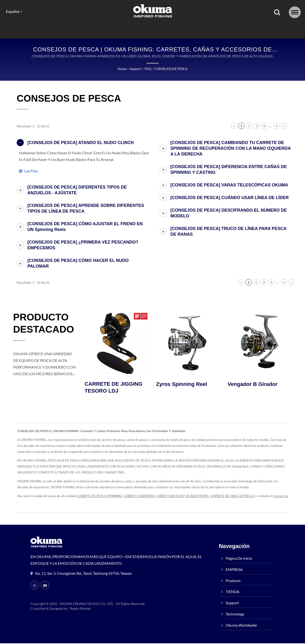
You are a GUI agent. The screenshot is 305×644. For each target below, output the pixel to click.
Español (15, 11)
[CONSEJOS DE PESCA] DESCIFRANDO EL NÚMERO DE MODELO (229, 213)
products (116, 28)
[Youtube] (45, 586)
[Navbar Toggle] (295, 12)
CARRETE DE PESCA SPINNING (102, 497)
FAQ (146, 69)
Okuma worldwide (261, 28)
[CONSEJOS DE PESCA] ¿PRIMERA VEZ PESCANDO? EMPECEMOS (83, 245)
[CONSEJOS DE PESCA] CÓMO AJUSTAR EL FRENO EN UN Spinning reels (85, 227)
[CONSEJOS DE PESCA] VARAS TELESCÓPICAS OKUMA (229, 185)
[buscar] (277, 13)
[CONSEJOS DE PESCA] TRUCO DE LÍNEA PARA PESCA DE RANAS (228, 232)
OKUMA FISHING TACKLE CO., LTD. (87, 604)
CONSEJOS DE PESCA (170, 69)
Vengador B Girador (253, 384)
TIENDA (149, 28)
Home (121, 69)
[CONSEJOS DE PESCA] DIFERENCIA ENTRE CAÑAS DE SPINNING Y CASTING (229, 170)
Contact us (25, 503)
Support (181, 28)
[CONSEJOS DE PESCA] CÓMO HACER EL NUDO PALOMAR (78, 264)
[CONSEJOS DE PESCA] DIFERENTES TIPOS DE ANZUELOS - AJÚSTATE (77, 190)
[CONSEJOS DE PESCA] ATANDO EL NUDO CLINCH (81, 143)
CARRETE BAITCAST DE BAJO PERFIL (191, 497)
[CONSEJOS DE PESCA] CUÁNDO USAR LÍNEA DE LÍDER (229, 198)
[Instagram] (35, 586)
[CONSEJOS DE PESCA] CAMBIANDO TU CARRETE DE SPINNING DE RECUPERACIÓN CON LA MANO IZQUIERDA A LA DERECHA (231, 149)
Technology (216, 28)
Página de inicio (40, 28)
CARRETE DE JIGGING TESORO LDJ (115, 388)
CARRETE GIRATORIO (144, 497)
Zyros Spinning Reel (183, 384)
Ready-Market (81, 609)
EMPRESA (80, 28)
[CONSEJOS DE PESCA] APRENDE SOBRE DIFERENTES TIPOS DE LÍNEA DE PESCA (86, 209)
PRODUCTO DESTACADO (47, 324)
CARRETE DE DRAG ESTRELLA (244, 497)
